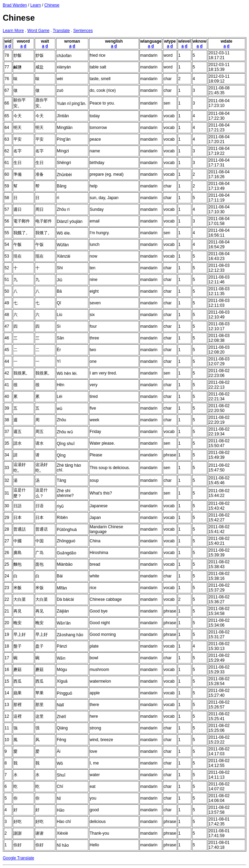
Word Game (38, 31)
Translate (61, 31)
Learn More (13, 31)
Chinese (52, 5)
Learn (36, 5)
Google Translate (18, 858)
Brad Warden (15, 5)
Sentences (83, 31)
